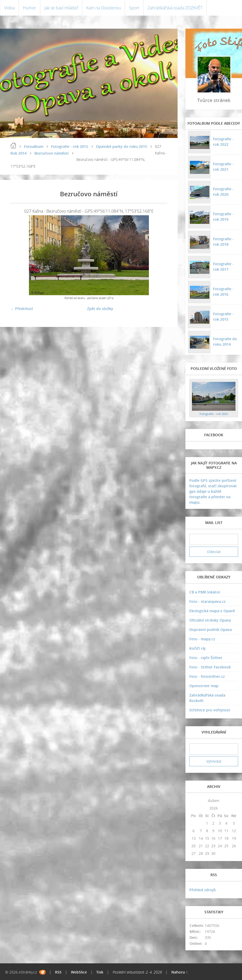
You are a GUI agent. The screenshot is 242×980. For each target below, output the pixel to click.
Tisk (100, 972)
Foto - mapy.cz (202, 639)
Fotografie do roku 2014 (225, 342)
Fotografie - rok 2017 (223, 267)
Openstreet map (204, 686)
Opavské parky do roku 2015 (122, 146)
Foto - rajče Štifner (206, 658)
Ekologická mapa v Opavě (212, 611)
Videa (9, 8)
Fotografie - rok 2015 (70, 146)
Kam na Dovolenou (104, 8)
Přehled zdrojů (202, 890)
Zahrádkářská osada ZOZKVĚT (175, 8)
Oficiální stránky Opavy (210, 620)
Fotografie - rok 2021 (223, 167)
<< (193, 801)
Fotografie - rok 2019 (223, 217)
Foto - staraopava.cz (207, 601)
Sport (134, 8)
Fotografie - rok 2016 (223, 292)
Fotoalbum (34, 146)
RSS (58, 972)
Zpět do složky (100, 309)
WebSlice (79, 972)
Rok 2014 (19, 153)
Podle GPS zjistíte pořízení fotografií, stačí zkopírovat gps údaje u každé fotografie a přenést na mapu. (213, 491)
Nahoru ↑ (180, 972)
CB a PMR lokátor (205, 592)
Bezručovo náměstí (52, 153)
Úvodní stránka (13, 146)
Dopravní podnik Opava (211, 630)
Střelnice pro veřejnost (210, 710)
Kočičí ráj (197, 648)
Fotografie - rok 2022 (223, 142)
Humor (29, 8)
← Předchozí (22, 309)
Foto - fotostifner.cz (207, 676)
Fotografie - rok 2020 (223, 192)
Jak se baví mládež (61, 8)
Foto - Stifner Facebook (210, 667)
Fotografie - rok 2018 (223, 242)
